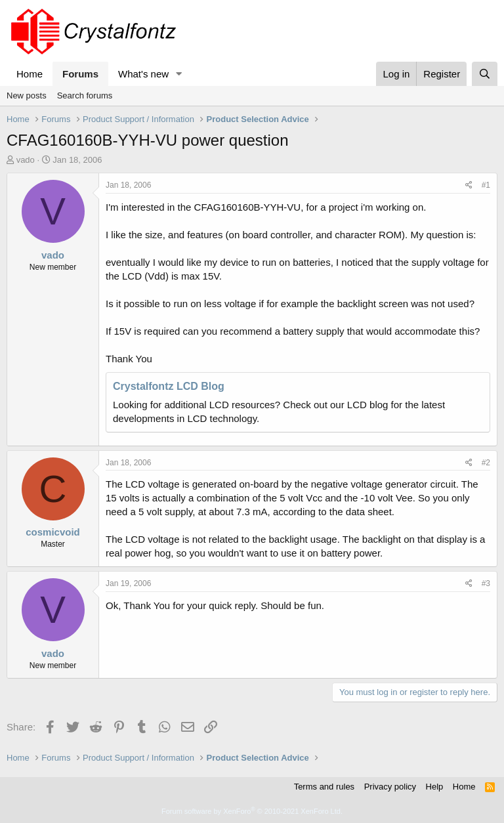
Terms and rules (324, 787)
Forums (80, 74)
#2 (486, 463)
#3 (486, 583)
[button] (179, 74)
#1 (486, 185)
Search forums (85, 95)
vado (26, 160)
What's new (143, 74)
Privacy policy (390, 787)
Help (435, 787)
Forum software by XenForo (252, 811)
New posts (27, 95)
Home (30, 74)
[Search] (485, 74)
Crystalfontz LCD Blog (169, 386)
